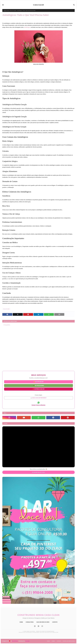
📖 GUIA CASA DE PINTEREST (39, 398)
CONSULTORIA (30, 622)
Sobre (53, 641)
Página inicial (6, 10)
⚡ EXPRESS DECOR (38, 389)
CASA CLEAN (38, 5)
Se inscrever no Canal (38, 472)
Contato (59, 641)
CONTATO (55, 622)
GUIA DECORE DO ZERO (43, 622)
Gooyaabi (27, 641)
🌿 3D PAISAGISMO (38, 385)
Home (48, 641)
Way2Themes (15, 641)
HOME (21, 622)
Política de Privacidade (69, 641)
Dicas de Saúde (13, 10)
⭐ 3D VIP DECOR (38, 382)
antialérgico (27, 27)
